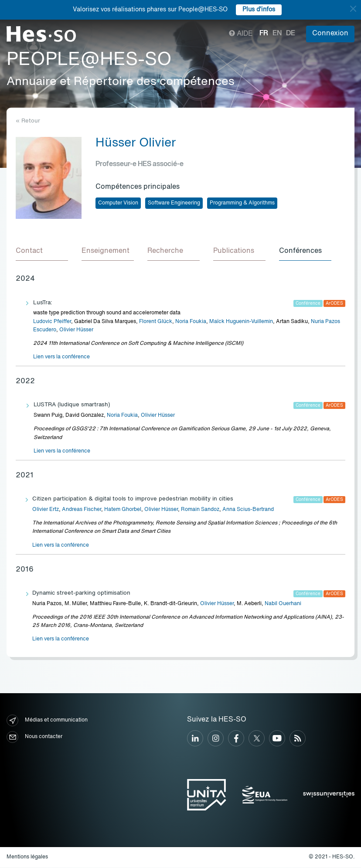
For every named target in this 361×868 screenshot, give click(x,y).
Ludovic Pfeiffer (52, 322)
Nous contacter (34, 737)
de (291, 34)
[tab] (42, 252)
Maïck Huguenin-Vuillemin (241, 322)
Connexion (330, 34)
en (277, 34)
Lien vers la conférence (61, 357)
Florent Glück (156, 322)
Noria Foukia (191, 322)
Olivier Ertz (46, 510)
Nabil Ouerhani (283, 604)
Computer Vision (118, 203)
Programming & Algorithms (242, 203)
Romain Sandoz (200, 510)
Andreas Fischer (82, 510)
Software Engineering (174, 203)
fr (264, 34)
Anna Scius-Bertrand (248, 510)
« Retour (28, 121)
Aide (241, 34)
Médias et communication (47, 721)
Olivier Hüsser (76, 330)
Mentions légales (27, 858)
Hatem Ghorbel (123, 510)
